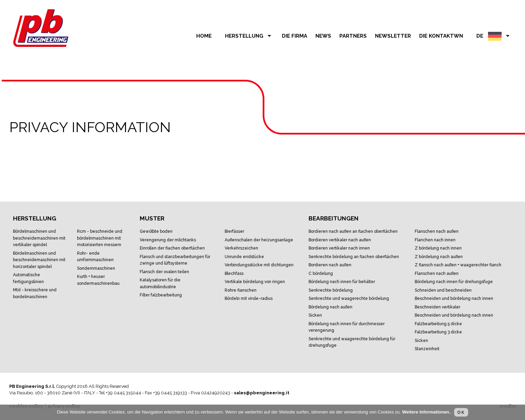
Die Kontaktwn (441, 36)
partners (353, 36)
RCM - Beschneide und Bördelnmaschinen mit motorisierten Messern (100, 238)
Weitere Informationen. (426, 412)
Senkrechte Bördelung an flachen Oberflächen (354, 257)
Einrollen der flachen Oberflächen (172, 248)
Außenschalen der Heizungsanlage (259, 240)
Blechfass (234, 273)
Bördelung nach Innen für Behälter (342, 282)
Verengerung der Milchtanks (168, 240)
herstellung (249, 36)
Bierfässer (234, 231)
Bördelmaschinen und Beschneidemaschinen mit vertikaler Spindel (39, 238)
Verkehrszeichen (241, 248)
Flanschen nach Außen (437, 231)
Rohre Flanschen (241, 290)
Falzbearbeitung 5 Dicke (438, 324)
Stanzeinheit (427, 349)
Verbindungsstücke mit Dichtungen (259, 265)
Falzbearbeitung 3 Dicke (438, 332)
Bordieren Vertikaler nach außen (340, 240)
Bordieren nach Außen (330, 265)
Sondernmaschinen (96, 268)
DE (494, 36)
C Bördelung (321, 273)
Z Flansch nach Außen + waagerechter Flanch (458, 265)
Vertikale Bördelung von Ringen (255, 282)
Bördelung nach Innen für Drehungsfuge (454, 282)
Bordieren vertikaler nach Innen (339, 248)
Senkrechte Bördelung (331, 290)
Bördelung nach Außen (330, 307)
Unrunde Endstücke (244, 257)
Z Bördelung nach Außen (439, 257)
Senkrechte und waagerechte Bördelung (349, 298)
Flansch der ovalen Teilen (164, 272)
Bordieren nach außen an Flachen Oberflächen (353, 231)
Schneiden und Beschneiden (443, 290)
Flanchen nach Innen (435, 240)
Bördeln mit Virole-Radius (249, 298)
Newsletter (393, 36)
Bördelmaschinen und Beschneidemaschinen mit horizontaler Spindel (39, 260)
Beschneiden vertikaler (437, 307)
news (323, 36)
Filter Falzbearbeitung (161, 295)
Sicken (315, 315)
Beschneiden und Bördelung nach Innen (454, 298)
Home (204, 36)
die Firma (295, 36)
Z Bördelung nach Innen (438, 248)
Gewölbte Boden (156, 231)
